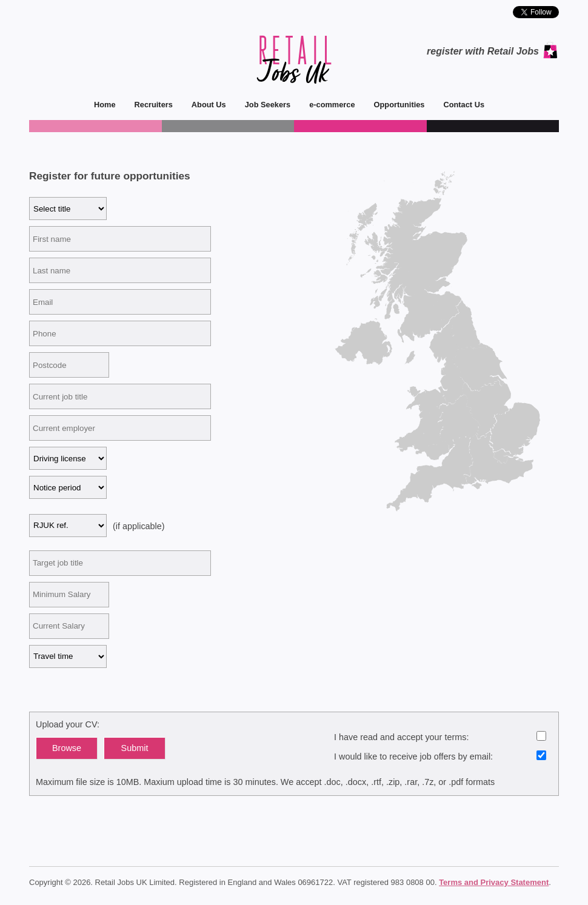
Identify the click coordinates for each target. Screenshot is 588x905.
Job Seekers (263, 105)
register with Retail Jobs (483, 51)
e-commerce (327, 105)
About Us (204, 105)
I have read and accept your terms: (440, 736)
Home (105, 105)
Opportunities (395, 105)
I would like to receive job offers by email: (440, 756)
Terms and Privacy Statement (494, 882)
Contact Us (459, 105)
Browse (67, 748)
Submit (135, 748)
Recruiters (149, 105)
